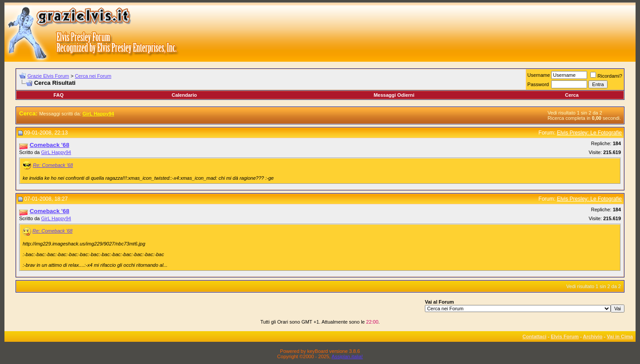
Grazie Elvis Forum (48, 76)
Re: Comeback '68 (53, 165)
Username (539, 75)
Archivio (593, 336)
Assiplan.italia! (347, 356)
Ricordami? (606, 76)
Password (538, 84)
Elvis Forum (565, 336)
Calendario (184, 95)
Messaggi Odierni (394, 95)
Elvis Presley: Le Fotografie (589, 133)
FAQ (58, 95)
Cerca (572, 95)
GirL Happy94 (56, 152)
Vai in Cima (620, 336)
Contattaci (535, 336)
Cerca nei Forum (93, 76)
